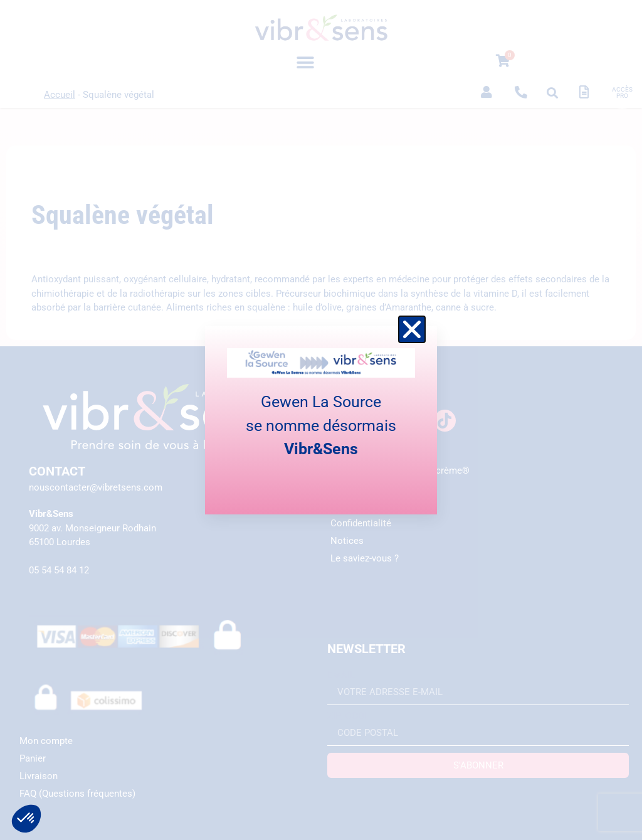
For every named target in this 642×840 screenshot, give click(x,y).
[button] (412, 329)
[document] (321, 420)
